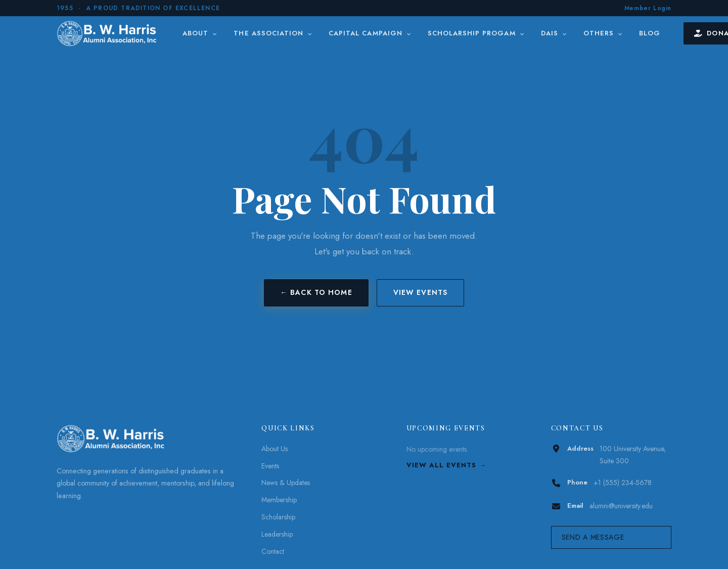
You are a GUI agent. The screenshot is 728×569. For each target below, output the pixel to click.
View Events (420, 292)
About (200, 33)
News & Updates (286, 483)
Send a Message (593, 537)
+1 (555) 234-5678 (623, 483)
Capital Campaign (370, 33)
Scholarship (278, 517)
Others (603, 33)
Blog (650, 33)
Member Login (648, 8)
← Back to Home (316, 292)
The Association (273, 33)
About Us (275, 449)
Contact (273, 551)
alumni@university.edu (621, 506)
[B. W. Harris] (108, 33)
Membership (279, 500)
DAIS (554, 33)
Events (270, 466)
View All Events (442, 465)
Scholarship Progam (476, 33)
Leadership (277, 534)
